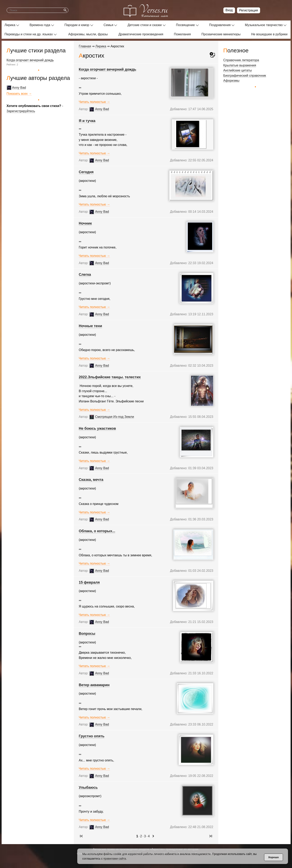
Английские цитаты (238, 70)
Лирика (10, 25)
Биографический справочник (245, 76)
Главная (85, 46)
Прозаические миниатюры (221, 34)
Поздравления (220, 25)
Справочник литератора (241, 60)
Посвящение (185, 25)
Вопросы (87, 634)
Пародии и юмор (77, 25)
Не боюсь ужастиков (97, 428)
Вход (229, 10)
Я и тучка (87, 121)
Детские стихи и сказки (145, 25)
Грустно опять (92, 736)
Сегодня (86, 172)
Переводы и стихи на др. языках (29, 34)
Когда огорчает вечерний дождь (30, 60)
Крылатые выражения (240, 65)
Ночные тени (91, 326)
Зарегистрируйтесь (21, 111)
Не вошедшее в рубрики (269, 34)
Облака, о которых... (97, 531)
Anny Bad (19, 88)
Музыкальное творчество (264, 25)
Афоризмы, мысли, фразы (88, 34)
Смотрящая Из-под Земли (115, 417)
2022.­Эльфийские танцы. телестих (110, 377)
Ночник (85, 223)
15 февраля (89, 582)
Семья (108, 25)
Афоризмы (231, 81)
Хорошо (274, 857)
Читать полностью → (95, 102)
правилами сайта (115, 859)
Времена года (40, 25)
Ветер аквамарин (94, 685)
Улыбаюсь (88, 788)
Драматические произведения (141, 34)
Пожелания (182, 34)
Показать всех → (19, 94)
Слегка (85, 275)
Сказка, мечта (91, 480)
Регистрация (249, 10)
